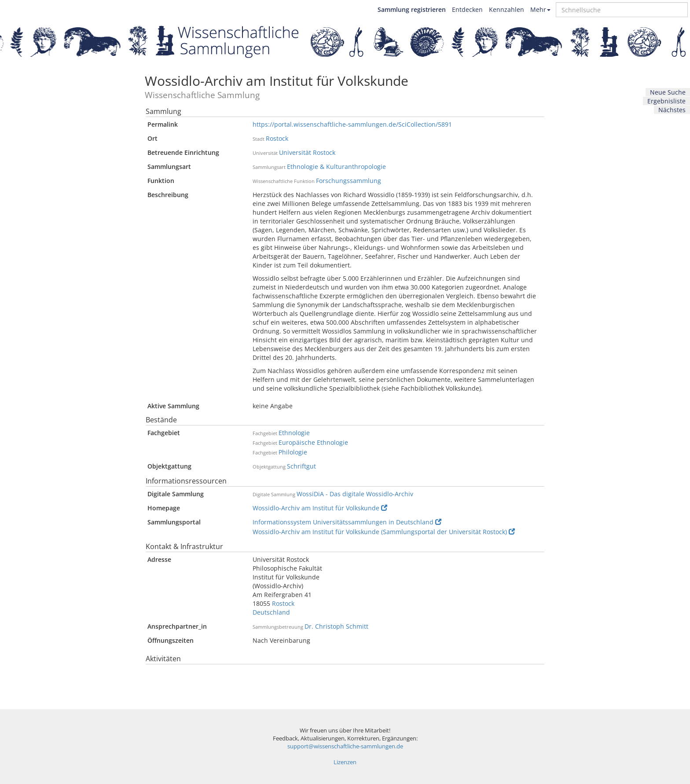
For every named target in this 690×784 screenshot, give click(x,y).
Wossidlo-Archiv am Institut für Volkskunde (320, 508)
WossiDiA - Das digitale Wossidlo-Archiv (355, 494)
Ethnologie (294, 433)
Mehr (540, 9)
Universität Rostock (307, 152)
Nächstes (672, 110)
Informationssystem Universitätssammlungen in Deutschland (347, 522)
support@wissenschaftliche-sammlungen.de (345, 746)
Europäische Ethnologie (313, 442)
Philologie (293, 452)
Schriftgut (301, 466)
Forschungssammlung (349, 181)
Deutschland (271, 612)
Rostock (277, 138)
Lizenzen (345, 762)
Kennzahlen (506, 9)
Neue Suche (668, 92)
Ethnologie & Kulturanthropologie (336, 167)
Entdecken (467, 9)
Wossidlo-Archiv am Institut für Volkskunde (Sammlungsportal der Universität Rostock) (384, 532)
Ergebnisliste (666, 101)
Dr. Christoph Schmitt (336, 626)
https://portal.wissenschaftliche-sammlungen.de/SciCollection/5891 (352, 124)
